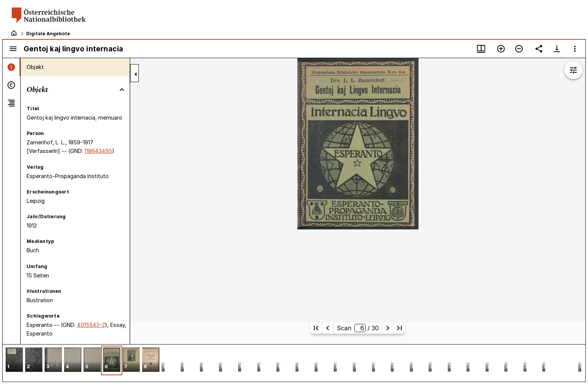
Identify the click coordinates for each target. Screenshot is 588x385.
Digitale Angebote (48, 34)
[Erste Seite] (316, 328)
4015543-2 (91, 325)
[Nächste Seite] (388, 328)
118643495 (98, 151)
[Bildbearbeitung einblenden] (573, 70)
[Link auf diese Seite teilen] (539, 49)
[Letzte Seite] (399, 328)
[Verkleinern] (519, 49)
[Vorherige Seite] (328, 328)
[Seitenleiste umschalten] (13, 49)
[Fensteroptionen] (575, 49)
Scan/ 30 (358, 328)
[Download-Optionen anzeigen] (557, 49)
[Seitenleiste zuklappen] (136, 74)
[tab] (11, 67)
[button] (14, 360)
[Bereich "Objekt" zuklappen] (122, 90)
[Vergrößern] (501, 49)
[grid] (294, 363)
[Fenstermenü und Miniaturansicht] (481, 49)
